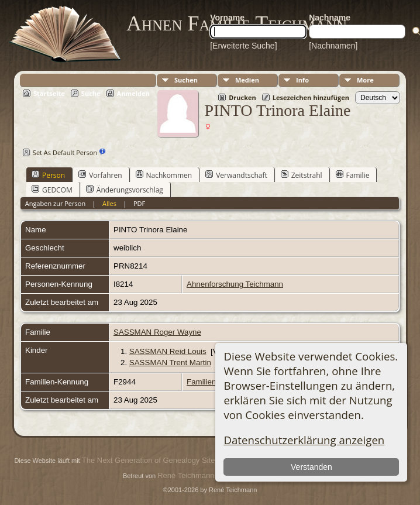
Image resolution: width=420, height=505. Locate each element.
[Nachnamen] (333, 46)
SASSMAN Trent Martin (170, 363)
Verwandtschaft (236, 175)
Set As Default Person (58, 152)
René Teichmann (186, 475)
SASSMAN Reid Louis (168, 351)
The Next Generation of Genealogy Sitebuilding (161, 460)
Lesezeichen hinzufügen (311, 97)
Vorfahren (100, 175)
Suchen (186, 80)
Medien (247, 80)
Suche (91, 93)
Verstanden (311, 467)
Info (302, 80)
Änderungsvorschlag (125, 190)
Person (48, 175)
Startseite (49, 93)
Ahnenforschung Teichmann (235, 284)
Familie (353, 175)
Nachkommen (164, 175)
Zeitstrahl (302, 175)
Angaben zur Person (55, 203)
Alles (109, 203)
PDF (139, 203)
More (365, 80)
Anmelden (133, 93)
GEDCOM (52, 190)
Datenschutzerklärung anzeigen (304, 440)
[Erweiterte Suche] (243, 46)
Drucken (242, 97)
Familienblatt (209, 382)
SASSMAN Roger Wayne (157, 332)
